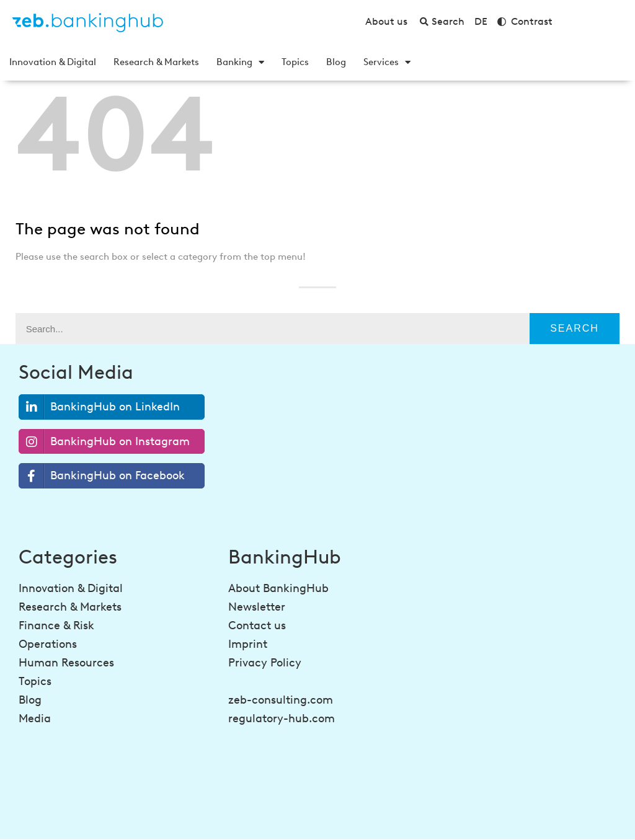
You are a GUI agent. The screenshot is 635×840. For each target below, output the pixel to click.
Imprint (248, 644)
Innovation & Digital (53, 62)
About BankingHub (278, 588)
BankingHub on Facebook (102, 476)
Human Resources (66, 663)
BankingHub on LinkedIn (100, 407)
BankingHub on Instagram (104, 442)
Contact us (257, 626)
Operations (48, 644)
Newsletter (257, 607)
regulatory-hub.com (282, 718)
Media (35, 718)
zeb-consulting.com (281, 700)
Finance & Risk (56, 626)
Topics (295, 62)
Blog (336, 62)
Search (575, 328)
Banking (240, 62)
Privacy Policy (265, 663)
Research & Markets (156, 62)
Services (387, 62)
